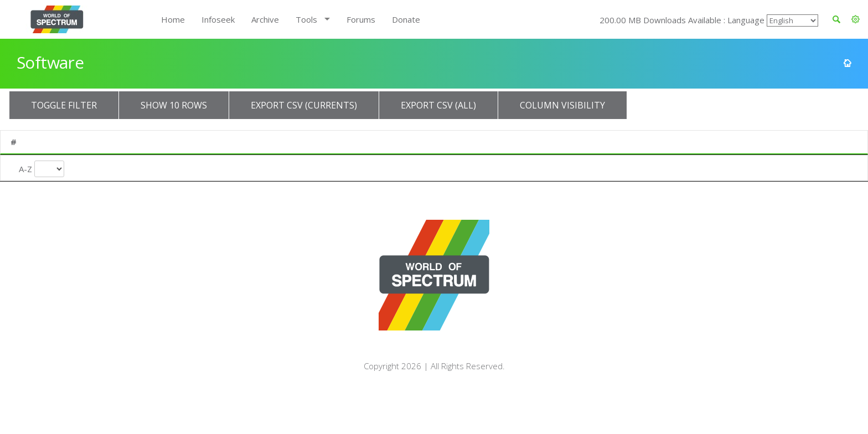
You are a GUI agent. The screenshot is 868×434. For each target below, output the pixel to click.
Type (533, 142)
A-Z (25, 167)
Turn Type (441, 167)
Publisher (231, 142)
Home (173, 19)
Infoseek (218, 19)
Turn (422, 142)
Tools (306, 19)
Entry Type (552, 167)
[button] (856, 19)
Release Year (360, 172)
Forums (361, 19)
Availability (722, 142)
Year (346, 142)
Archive (265, 19)
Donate (406, 19)
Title (88, 142)
